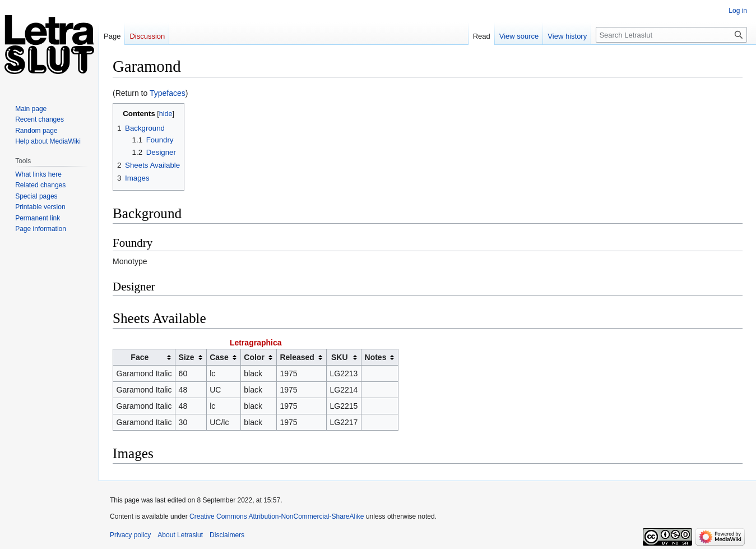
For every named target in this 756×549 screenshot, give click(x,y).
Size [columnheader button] (187, 357)
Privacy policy (130, 535)
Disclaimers (227, 535)
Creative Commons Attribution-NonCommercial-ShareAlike (277, 516)
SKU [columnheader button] (340, 357)
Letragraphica (256, 343)
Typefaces (168, 93)
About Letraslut (180, 535)
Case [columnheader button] (219, 357)
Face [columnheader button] (140, 357)
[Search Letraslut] (671, 35)
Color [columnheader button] (254, 357)
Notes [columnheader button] (376, 357)
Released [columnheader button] (297, 357)
